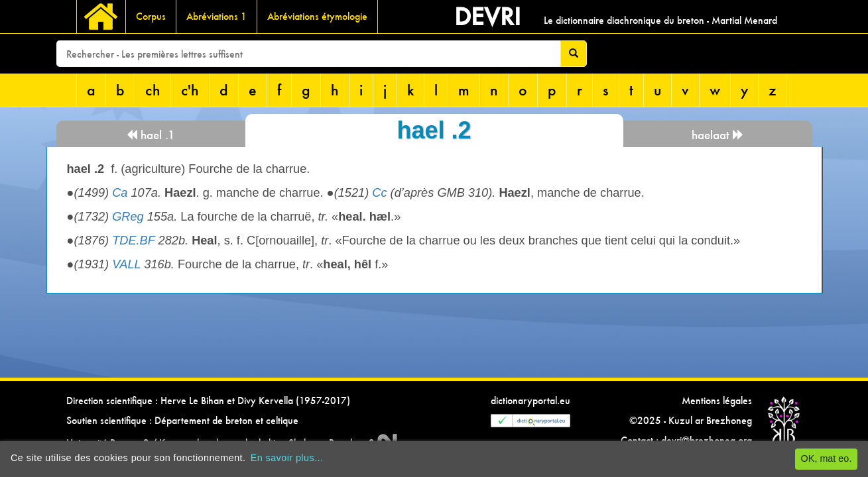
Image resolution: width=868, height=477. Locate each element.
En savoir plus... (287, 458)
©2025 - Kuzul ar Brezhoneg (691, 420)
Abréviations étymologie (317, 16)
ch (153, 90)
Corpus (151, 16)
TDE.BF (133, 240)
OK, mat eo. (827, 458)
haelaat (718, 135)
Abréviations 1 (217, 16)
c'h (190, 90)
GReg (128, 217)
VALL (126, 264)
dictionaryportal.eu (530, 400)
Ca (120, 193)
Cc (379, 193)
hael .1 (151, 135)
